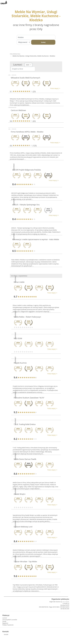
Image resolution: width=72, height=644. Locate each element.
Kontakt (6, 634)
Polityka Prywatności (8, 625)
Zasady (4, 621)
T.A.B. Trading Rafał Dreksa (25, 424)
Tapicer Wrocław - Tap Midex (25, 562)
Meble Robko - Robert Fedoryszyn (27, 317)
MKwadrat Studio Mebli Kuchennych (25, 78)
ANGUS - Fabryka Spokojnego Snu (26, 205)
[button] (35, 88)
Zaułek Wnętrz (20, 494)
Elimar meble (19, 282)
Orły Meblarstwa (15, 54)
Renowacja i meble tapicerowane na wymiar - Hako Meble (36, 239)
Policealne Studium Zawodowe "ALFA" (29, 398)
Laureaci (5, 618)
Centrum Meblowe (18, 110)
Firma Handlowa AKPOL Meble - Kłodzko (27, 132)
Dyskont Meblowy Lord (23, 527)
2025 (28, 65)
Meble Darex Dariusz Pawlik (25, 459)
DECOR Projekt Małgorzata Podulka (27, 170)
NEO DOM (18, 338)
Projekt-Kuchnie (20, 363)
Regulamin (5, 623)
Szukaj (43, 42)
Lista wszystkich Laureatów (10, 620)
